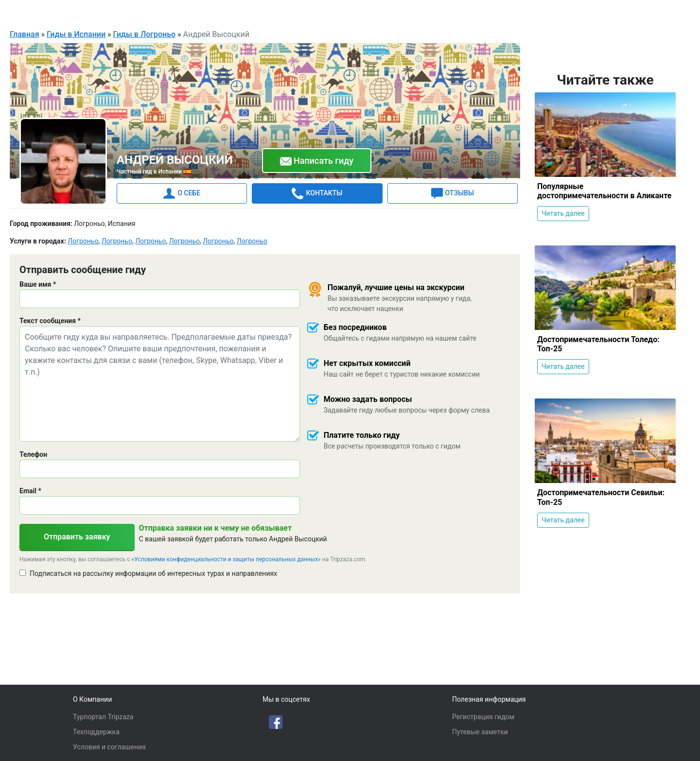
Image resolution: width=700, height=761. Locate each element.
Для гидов (628, 12)
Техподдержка (96, 732)
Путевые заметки (480, 732)
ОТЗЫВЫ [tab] (453, 193)
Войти (670, 12)
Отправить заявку (77, 536)
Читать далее (563, 213)
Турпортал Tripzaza (103, 717)
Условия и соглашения (109, 747)
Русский (570, 13)
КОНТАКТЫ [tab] (317, 193)
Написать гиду (317, 161)
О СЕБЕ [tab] (182, 193)
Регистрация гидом (483, 717)
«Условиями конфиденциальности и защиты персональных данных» (226, 559)
